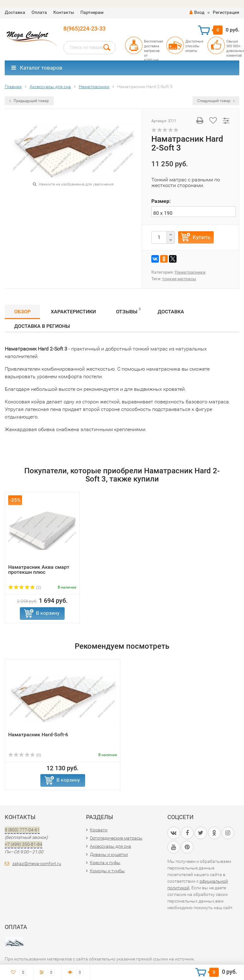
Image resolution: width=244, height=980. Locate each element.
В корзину (48, 613)
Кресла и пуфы (105, 863)
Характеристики (73, 312)
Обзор (22, 312)
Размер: (161, 201)
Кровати (99, 830)
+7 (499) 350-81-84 (23, 844)
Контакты (64, 12)
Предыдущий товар (29, 101)
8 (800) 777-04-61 (22, 830)
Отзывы (128, 311)
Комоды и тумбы (107, 871)
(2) (25, 588)
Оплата (39, 12)
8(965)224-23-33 (84, 28)
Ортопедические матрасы (116, 838)
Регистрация (226, 12)
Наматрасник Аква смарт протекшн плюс (39, 570)
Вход (197, 12)
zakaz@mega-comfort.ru (37, 863)
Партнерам (92, 12)
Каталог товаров (37, 68)
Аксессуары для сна (110, 846)
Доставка (15, 12)
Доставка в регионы (42, 326)
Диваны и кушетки (109, 854)
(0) (25, 755)
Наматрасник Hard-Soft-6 (38, 735)
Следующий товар (216, 101)
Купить (201, 237)
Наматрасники (190, 272)
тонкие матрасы (179, 279)
